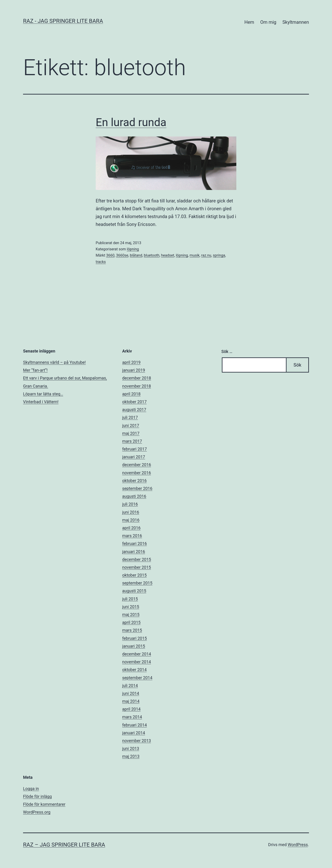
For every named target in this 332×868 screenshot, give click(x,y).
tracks (101, 262)
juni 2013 (131, 748)
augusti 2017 (134, 410)
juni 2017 (131, 425)
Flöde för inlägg (37, 796)
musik (194, 255)
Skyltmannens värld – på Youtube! (54, 362)
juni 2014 (131, 693)
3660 (110, 255)
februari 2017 (135, 449)
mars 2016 (132, 536)
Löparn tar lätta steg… (43, 394)
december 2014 (137, 654)
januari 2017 (134, 457)
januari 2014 (134, 733)
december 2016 (137, 465)
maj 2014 (131, 701)
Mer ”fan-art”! (35, 370)
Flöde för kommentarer (44, 804)
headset (168, 255)
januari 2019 (134, 370)
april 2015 (131, 622)
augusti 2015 (134, 591)
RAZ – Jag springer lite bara (64, 845)
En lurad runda (131, 122)
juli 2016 (130, 504)
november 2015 (137, 567)
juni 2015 (131, 607)
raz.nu (206, 255)
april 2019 (131, 362)
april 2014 (131, 709)
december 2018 (137, 378)
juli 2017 (130, 417)
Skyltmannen (296, 22)
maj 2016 (131, 520)
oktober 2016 (134, 481)
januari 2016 (134, 552)
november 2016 (137, 473)
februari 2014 (135, 725)
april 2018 (131, 394)
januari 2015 (134, 646)
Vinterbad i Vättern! (41, 402)
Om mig (268, 22)
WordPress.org (37, 812)
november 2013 (137, 741)
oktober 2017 (134, 402)
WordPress (298, 845)
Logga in (31, 789)
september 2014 (137, 678)
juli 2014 (130, 686)
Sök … (227, 351)
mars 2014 (132, 717)
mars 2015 (132, 630)
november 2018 (137, 386)
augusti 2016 (134, 496)
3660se (122, 255)
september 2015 (137, 583)
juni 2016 (131, 512)
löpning (133, 249)
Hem (249, 22)
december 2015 (137, 559)
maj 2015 (131, 615)
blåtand (136, 255)
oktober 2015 (134, 575)
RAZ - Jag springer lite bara (63, 21)
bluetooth (152, 255)
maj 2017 (131, 433)
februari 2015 (135, 638)
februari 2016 (135, 544)
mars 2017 (132, 441)
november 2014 (137, 662)
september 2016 (137, 488)
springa (219, 255)
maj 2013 (131, 756)
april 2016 (131, 528)
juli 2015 (130, 599)
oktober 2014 (134, 670)
